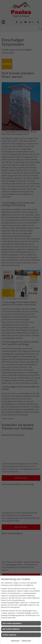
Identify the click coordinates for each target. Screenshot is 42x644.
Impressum (15, 641)
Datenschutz (26, 641)
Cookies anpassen (9, 635)
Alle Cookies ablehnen (11, 629)
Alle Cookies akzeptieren (12, 623)
